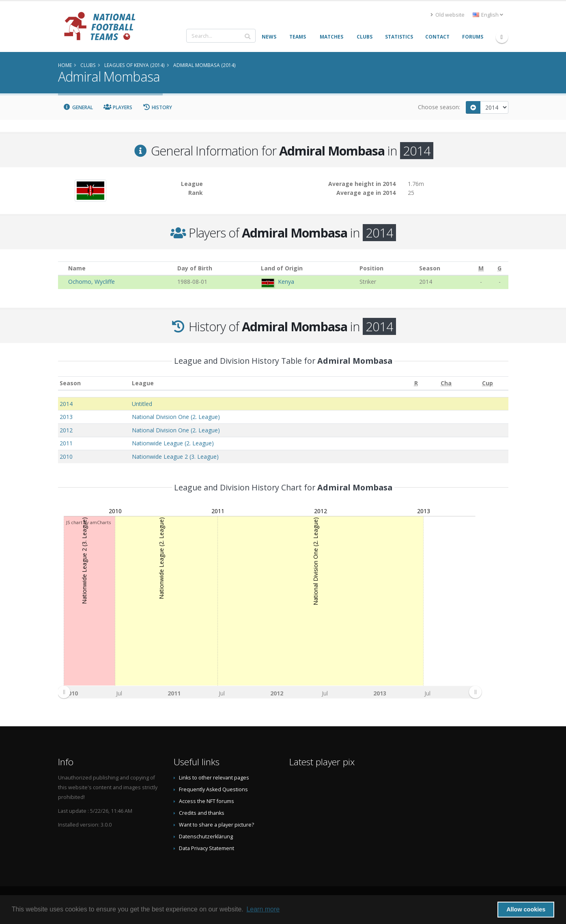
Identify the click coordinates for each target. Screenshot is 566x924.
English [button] (488, 15)
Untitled (142, 404)
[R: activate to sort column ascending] (416, 383)
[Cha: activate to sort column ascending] (446, 383)
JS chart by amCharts (88, 522)
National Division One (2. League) (176, 417)
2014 (66, 404)
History (158, 107)
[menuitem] (269, 692)
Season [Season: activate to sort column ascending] (70, 383)
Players (118, 107)
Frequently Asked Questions (213, 789)
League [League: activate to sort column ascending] (143, 383)
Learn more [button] (263, 909)
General (78, 107)
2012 (66, 430)
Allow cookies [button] (526, 909)
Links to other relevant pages (214, 778)
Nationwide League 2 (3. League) (175, 457)
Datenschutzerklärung (206, 837)
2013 (66, 417)
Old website (448, 15)
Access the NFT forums (207, 801)
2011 (66, 443)
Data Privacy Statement (207, 848)
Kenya (286, 282)
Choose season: (439, 107)
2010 (66, 457)
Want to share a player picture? (216, 825)
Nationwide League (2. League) (173, 443)
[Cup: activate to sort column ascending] (488, 383)
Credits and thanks (202, 813)
